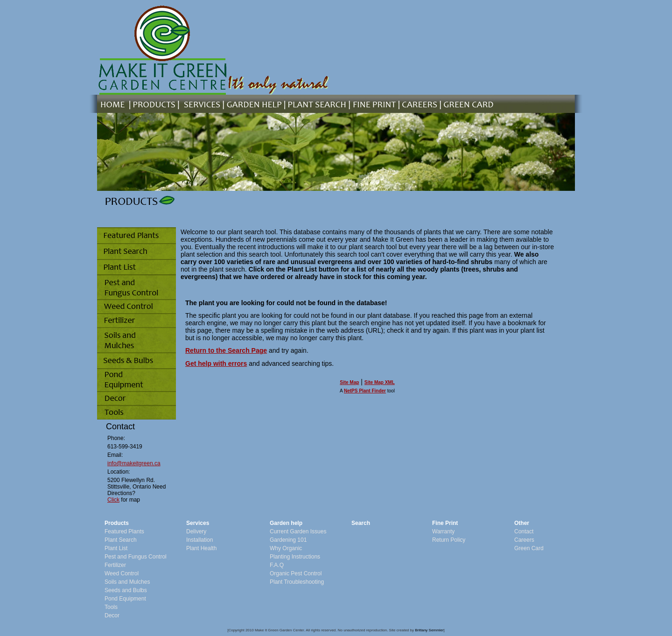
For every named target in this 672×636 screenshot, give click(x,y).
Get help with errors (216, 363)
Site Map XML (380, 382)
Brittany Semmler (429, 630)
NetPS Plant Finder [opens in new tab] (365, 391)
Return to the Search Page (226, 350)
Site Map (349, 382)
